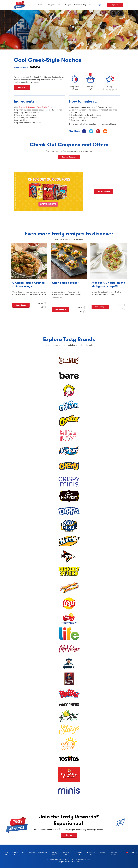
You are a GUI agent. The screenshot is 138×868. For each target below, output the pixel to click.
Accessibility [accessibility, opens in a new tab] (41, 853)
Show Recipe (21, 305)
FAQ (24, 853)
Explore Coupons (69, 157)
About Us (6, 853)
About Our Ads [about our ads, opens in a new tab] (77, 854)
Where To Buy (80, 5)
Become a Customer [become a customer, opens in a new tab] (112, 854)
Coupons (51, 5)
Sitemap (32, 853)
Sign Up (115, 5)
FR (90, 5)
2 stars (107, 90)
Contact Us (15, 853)
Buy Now (22, 87)
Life (60, 5)
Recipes (68, 5)
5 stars (117, 90)
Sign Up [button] (69, 835)
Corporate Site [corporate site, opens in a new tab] (90, 854)
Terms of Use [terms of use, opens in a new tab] (65, 854)
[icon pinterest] (98, 131)
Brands (41, 5)
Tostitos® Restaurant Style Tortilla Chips (36, 107)
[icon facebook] (84, 131)
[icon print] (105, 131)
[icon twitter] (91, 131)
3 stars (110, 90)
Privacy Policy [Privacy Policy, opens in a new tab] (53, 854)
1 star (104, 90)
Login (99, 5)
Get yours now (111, 191)
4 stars (113, 90)
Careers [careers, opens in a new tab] (101, 853)
